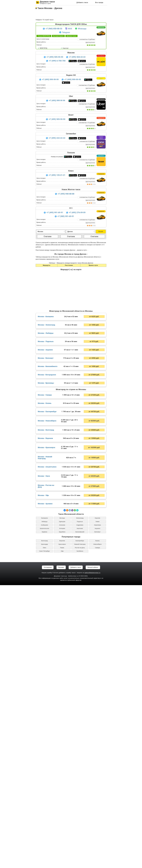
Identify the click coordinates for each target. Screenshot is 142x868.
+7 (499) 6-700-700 (57, 61)
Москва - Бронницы (46, 666)
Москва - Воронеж (45, 721)
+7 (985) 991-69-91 (66, 216)
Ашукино (97, 811)
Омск (45, 831)
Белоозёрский (80, 815)
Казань (97, 824)
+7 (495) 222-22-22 (57, 138)
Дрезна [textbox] (70, 232)
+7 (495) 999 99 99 (57, 101)
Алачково (62, 808)
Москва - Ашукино (45, 633)
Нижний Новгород (80, 827)
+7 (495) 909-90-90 (57, 119)
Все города (99, 2)
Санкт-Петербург (45, 834)
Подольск (80, 804)
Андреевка (80, 808)
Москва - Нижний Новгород (45, 740)
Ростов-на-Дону (80, 831)
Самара (97, 831)
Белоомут (98, 815)
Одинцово (62, 804)
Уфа (62, 834)
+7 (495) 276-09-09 (77, 213)
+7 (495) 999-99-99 (50, 79)
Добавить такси (82, 2)
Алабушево (45, 808)
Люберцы (45, 804)
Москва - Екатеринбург (47, 694)
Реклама (61, 850)
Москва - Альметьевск (47, 750)
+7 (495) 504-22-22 (77, 57)
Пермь (62, 831)
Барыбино (62, 815)
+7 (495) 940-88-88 (66, 194)
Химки (97, 804)
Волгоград (45, 824)
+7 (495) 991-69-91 (55, 213)
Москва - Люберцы (46, 616)
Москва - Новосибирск (47, 704)
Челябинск (80, 834)
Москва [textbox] (40, 232)
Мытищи (62, 801)
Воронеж (62, 824)
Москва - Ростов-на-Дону (46, 769)
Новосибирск (97, 827)
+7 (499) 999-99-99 (73, 79)
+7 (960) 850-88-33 (54, 29)
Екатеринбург (80, 824)
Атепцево (62, 811)
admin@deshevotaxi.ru (93, 856)
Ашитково (80, 811)
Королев (97, 801)
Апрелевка (97, 808)
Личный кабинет (93, 850)
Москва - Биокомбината (48, 649)
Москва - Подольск (46, 624)
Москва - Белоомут (46, 641)
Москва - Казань (45, 686)
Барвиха (44, 815)
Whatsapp (81, 29)
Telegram (65, 32)
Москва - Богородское (47, 658)
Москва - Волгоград (46, 713)
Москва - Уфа (43, 778)
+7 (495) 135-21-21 (57, 175)
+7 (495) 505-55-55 (55, 57)
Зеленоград (80, 801)
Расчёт (101, 232)
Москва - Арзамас (45, 787)
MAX (69, 29)
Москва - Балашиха (46, 599)
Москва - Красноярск (47, 730)
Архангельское (44, 811)
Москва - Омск (44, 759)
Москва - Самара (45, 678)
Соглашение (48, 850)
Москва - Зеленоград (47, 608)
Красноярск (62, 827)
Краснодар (44, 827)
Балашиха (45, 801)
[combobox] (51, 232)
